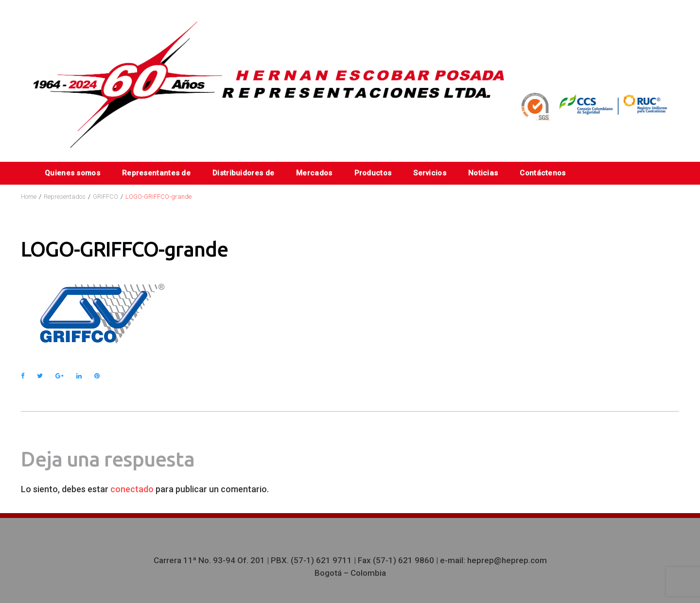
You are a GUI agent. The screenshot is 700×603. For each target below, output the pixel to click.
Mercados (314, 173)
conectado (132, 489)
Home (29, 197)
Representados (65, 197)
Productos (373, 173)
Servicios (430, 173)
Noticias (483, 173)
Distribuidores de (243, 173)
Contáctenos (542, 173)
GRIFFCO (105, 197)
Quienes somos (72, 173)
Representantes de (156, 173)
